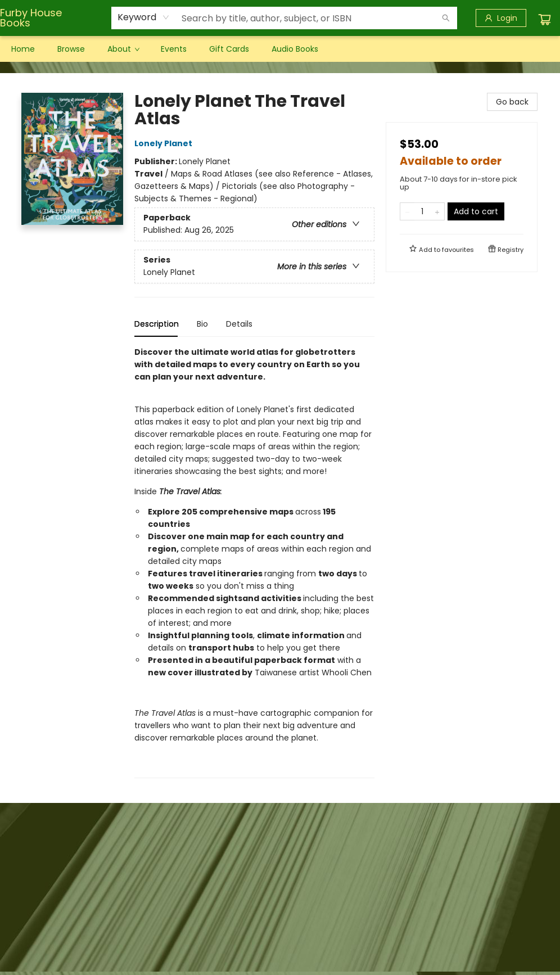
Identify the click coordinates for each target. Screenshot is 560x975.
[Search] (446, 18)
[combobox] (144, 17)
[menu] (280, 49)
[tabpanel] (254, 562)
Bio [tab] (202, 324)
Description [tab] (157, 324)
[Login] (501, 18)
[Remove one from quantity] (407, 211)
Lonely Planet (165, 143)
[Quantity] (422, 211)
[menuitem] (23, 49)
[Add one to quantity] (437, 211)
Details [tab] (239, 324)
